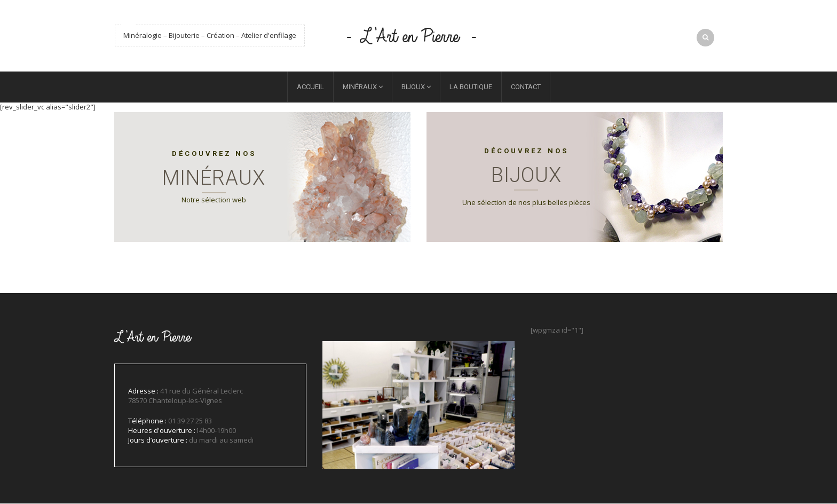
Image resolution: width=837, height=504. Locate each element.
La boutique (471, 88)
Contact (526, 88)
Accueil (310, 88)
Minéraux (360, 88)
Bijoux (413, 88)
